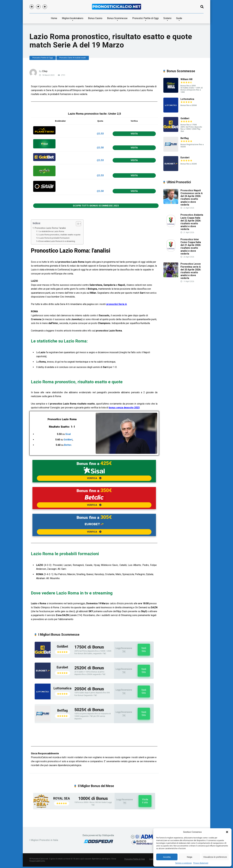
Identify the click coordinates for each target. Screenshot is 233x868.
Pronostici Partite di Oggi (145, 18)
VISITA (134, 134)
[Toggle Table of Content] (77, 224)
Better (68, 445)
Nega (190, 857)
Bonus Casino (95, 18)
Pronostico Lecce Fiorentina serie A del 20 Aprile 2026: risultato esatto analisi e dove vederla (191, 271)
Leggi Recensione (124, 648)
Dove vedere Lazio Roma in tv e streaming (57, 241)
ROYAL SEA (62, 798)
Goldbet (68, 440)
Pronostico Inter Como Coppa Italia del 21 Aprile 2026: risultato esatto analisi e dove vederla (191, 247)
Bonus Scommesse (117, 18)
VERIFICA (94, 478)
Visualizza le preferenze (215, 857)
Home (54, 18)
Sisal (68, 434)
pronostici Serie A (117, 304)
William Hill (186, 79)
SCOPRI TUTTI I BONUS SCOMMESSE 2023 (96, 206)
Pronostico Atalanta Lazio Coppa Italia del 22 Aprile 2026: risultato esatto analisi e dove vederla (192, 222)
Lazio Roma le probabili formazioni (54, 238)
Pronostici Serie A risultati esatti (73, 58)
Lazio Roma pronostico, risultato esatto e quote (60, 235)
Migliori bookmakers (73, 18)
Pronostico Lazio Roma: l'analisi (50, 228)
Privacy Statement (201, 863)
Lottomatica (62, 688)
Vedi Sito (144, 650)
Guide (179, 18)
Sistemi (167, 18)
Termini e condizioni (183, 863)
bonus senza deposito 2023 (124, 408)
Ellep (45, 71)
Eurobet (62, 667)
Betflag (62, 710)
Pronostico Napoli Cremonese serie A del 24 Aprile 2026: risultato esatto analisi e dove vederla (192, 198)
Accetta (167, 857)
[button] (227, 832)
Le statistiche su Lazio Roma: (52, 231)
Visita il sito (145, 801)
